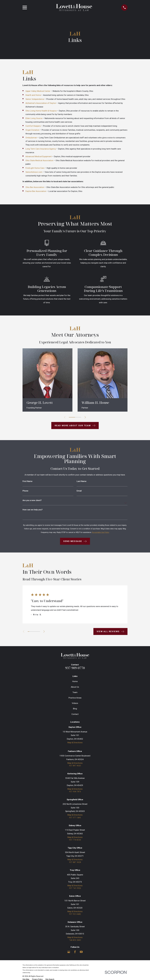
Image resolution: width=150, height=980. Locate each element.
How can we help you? (33, 510)
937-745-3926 (75, 889)
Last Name (82, 481)
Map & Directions (75, 743)
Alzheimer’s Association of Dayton (41, 103)
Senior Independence (35, 99)
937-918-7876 (75, 792)
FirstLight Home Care (35, 168)
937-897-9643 (75, 766)
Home (75, 681)
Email (79, 491)
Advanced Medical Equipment (39, 156)
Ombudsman (31, 138)
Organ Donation (32, 130)
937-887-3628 (75, 863)
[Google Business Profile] (69, 953)
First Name (27, 481)
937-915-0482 (75, 915)
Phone (25, 491)
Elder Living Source (34, 118)
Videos (75, 703)
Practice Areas (75, 698)
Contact (75, 714)
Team (75, 692)
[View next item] (86, 417)
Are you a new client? (32, 500)
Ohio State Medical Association (39, 160)
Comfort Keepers (33, 126)
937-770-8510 (75, 841)
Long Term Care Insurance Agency (41, 149)
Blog (75, 709)
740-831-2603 (75, 941)
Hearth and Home (33, 95)
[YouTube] (81, 953)
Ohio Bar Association (35, 187)
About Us (75, 687)
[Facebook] (75, 953)
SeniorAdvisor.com (34, 172)
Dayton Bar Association (36, 191)
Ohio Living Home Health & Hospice (41, 111)
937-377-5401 (75, 818)
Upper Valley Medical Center (38, 91)
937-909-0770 (75, 668)
